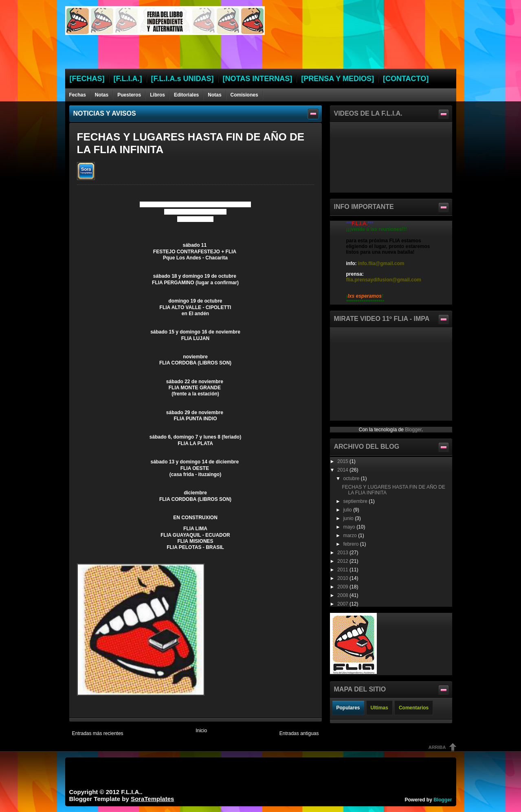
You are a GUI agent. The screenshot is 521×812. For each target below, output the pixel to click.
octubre (352, 478)
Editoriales (186, 95)
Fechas (78, 95)
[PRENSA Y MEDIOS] (337, 79)
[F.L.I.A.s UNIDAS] (182, 79)
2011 (343, 570)
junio (349, 518)
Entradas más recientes (98, 733)
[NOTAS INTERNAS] (258, 79)
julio (348, 510)
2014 (343, 470)
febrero (351, 544)
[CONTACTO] (406, 79)
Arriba (437, 747)
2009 (343, 587)
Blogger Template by (122, 799)
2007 (343, 604)
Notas (102, 95)
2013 (343, 553)
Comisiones (244, 95)
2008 (343, 595)
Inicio (201, 731)
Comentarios (414, 708)
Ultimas (379, 708)
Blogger (413, 430)
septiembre (356, 501)
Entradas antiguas (299, 733)
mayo (350, 527)
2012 (343, 561)
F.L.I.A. (131, 792)
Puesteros (129, 95)
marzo (351, 535)
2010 (343, 578)
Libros (157, 95)
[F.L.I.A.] (128, 79)
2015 (343, 461)
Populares (348, 708)
